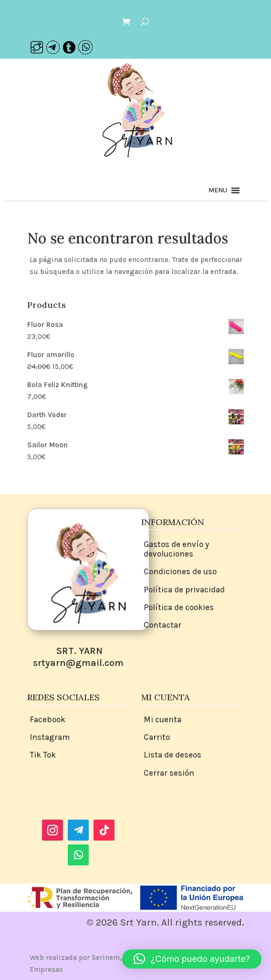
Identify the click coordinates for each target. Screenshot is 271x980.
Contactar (162, 625)
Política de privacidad (184, 590)
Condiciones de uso (180, 571)
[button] (218, 190)
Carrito (157, 737)
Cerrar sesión (169, 773)
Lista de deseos (172, 755)
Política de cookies (179, 607)
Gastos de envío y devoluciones (176, 549)
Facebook (47, 719)
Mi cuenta (162, 719)
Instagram (50, 737)
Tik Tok (43, 755)
